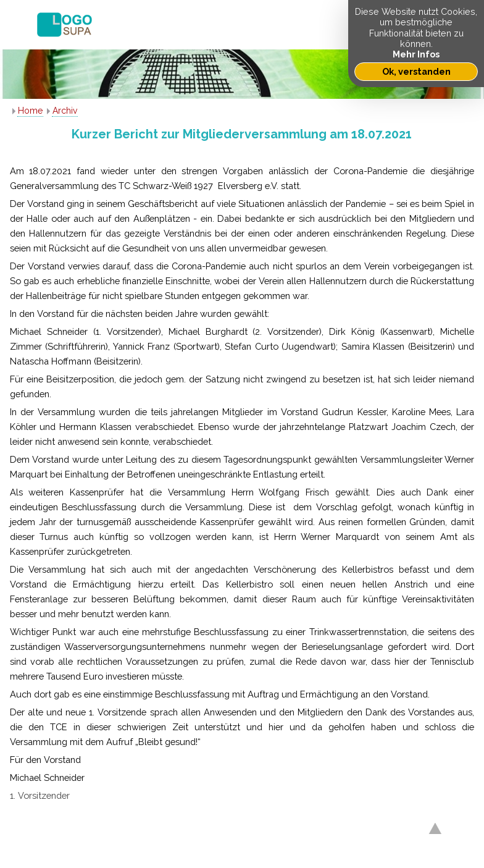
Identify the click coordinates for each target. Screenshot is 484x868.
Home (30, 111)
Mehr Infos (416, 54)
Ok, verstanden (416, 71)
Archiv (65, 111)
